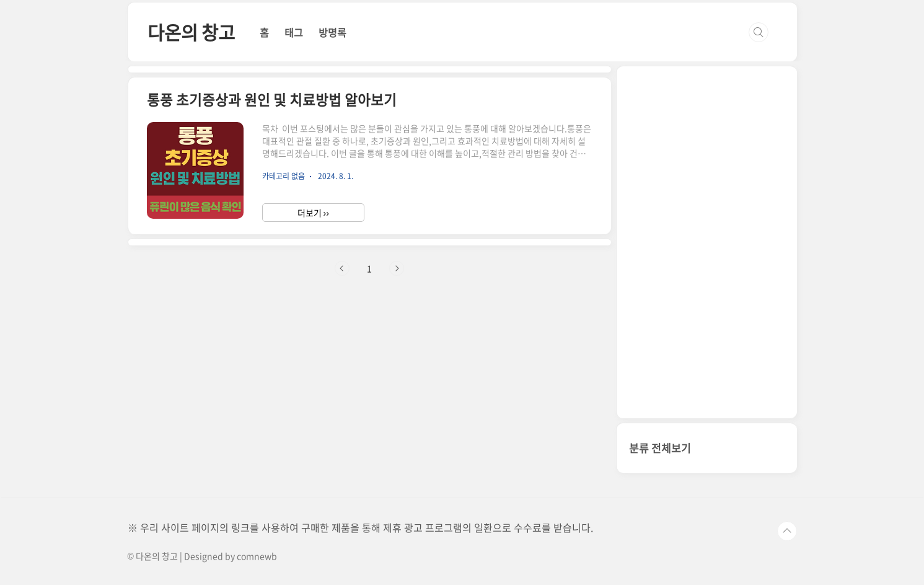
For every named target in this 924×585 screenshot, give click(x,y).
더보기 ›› (313, 213)
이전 (342, 268)
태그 (294, 32)
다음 (397, 268)
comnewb (257, 556)
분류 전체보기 (660, 448)
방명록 (332, 32)
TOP (787, 531)
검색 (759, 32)
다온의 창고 (191, 32)
